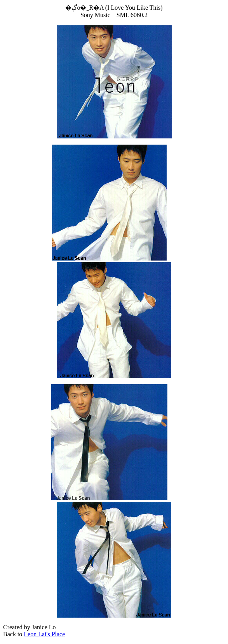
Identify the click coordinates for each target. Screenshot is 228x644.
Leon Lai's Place (44, 634)
